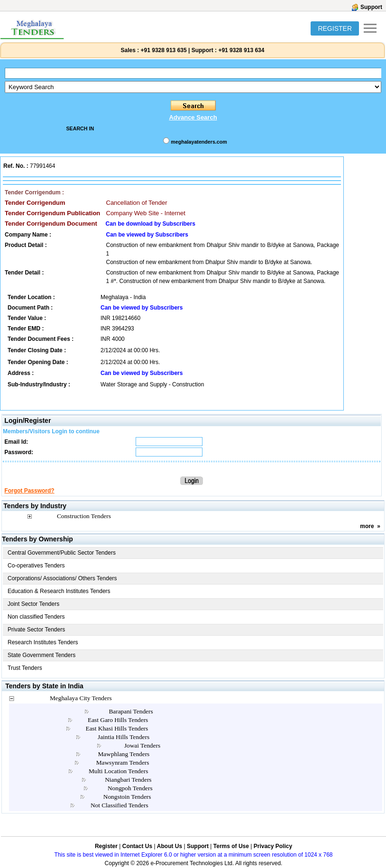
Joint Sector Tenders (33, 604)
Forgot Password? (29, 491)
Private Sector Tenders (36, 630)
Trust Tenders (25, 668)
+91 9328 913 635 (163, 50)
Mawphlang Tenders (124, 754)
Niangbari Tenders (128, 780)
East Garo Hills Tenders (118, 720)
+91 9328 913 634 (241, 50)
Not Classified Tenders (119, 805)
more (367, 526)
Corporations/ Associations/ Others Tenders (62, 578)
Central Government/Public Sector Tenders (62, 553)
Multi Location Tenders (118, 771)
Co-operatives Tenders (36, 566)
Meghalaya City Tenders (81, 698)
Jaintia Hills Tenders (124, 737)
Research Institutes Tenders (43, 642)
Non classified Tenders (36, 617)
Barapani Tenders (131, 711)
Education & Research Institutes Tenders (59, 591)
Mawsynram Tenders (123, 763)
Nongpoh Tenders (130, 788)
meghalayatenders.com (199, 142)
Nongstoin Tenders (127, 797)
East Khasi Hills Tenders (117, 728)
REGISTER (335, 28)
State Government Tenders (41, 655)
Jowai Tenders (142, 745)
